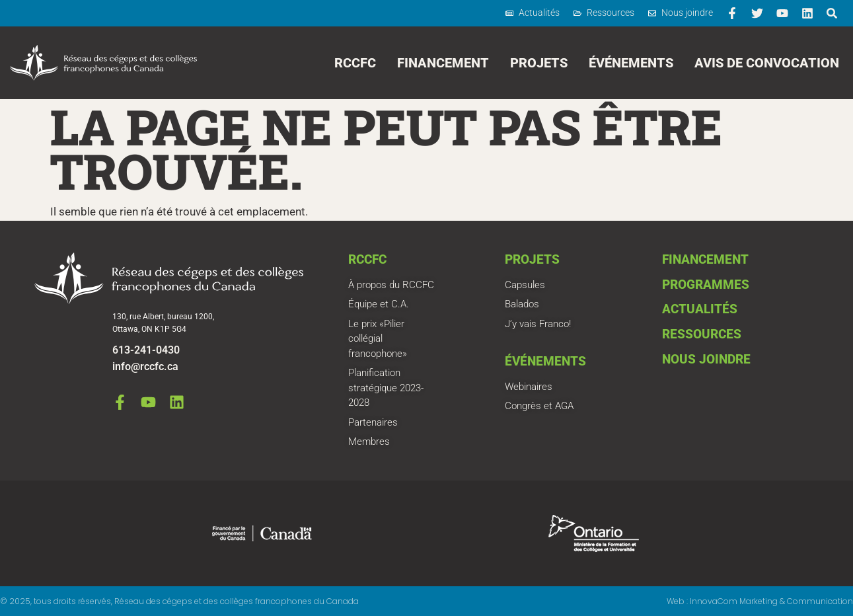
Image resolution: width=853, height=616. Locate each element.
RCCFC (355, 63)
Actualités (700, 309)
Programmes (706, 285)
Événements (631, 63)
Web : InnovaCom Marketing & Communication (760, 601)
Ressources (702, 334)
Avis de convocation (767, 63)
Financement (443, 63)
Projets (539, 63)
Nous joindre (706, 359)
